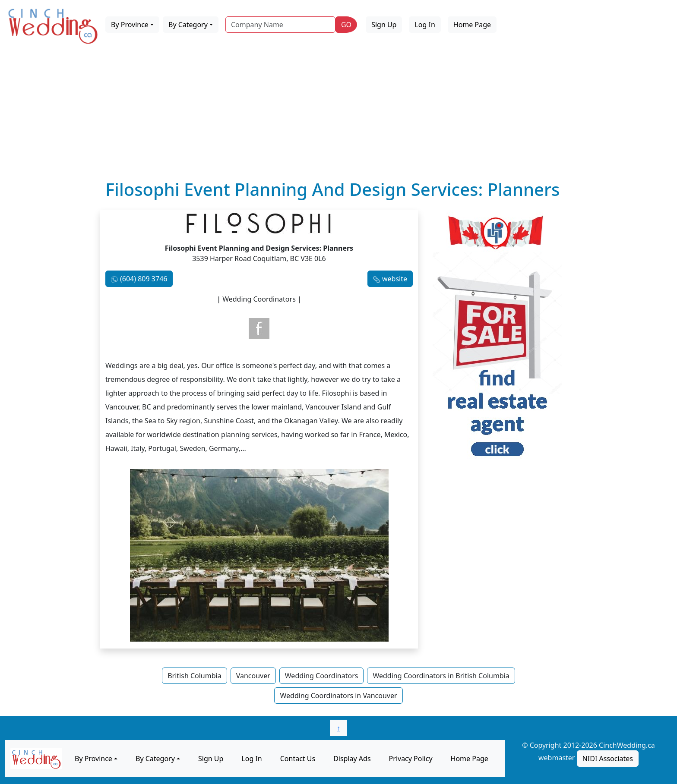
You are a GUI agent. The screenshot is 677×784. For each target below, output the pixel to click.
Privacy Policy (411, 759)
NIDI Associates (608, 759)
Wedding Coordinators (322, 676)
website (395, 279)
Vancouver (253, 676)
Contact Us (298, 759)
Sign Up (384, 25)
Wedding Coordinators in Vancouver (338, 696)
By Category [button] (188, 25)
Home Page (472, 25)
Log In (425, 25)
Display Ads (352, 759)
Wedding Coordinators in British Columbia (441, 676)
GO (346, 25)
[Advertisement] (338, 114)
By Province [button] (130, 25)
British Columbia (194, 676)
